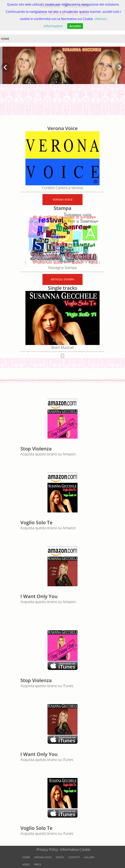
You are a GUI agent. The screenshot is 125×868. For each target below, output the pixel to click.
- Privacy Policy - (47, 849)
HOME (26, 857)
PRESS (38, 864)
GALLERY (89, 857)
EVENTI (60, 857)
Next (119, 67)
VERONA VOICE (43, 857)
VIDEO (26, 864)
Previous (6, 67)
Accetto (75, 26)
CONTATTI (74, 857)
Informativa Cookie (75, 849)
